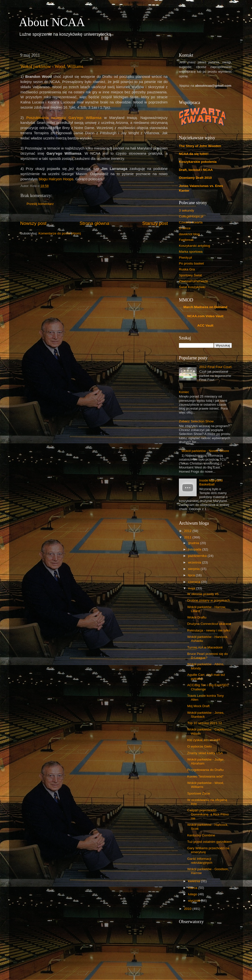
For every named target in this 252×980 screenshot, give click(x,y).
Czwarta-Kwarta (191, 222)
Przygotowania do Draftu (205, 770)
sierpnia (194, 569)
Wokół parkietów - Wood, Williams (52, 66)
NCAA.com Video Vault (205, 316)
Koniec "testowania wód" (205, 776)
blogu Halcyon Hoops (56, 179)
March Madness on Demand (205, 307)
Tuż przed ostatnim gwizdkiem (210, 842)
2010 (188, 909)
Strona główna (94, 223)
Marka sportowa (191, 252)
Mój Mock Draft (198, 706)
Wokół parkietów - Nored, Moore (205, 451)
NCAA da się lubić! (194, 154)
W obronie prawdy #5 (203, 594)
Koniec (184, 392)
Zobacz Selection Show (196, 421)
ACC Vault (205, 325)
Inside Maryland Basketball (211, 482)
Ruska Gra (187, 269)
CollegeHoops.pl (191, 216)
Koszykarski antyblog (195, 246)
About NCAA (52, 22)
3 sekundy (187, 210)
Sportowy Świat (190, 275)
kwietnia (195, 881)
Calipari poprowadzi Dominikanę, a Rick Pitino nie (208, 814)
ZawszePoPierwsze (193, 281)
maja (192, 588)
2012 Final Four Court (215, 367)
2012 (188, 531)
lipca (192, 575)
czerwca (195, 582)
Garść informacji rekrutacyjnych (200, 861)
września (195, 562)
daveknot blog (189, 234)
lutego (193, 894)
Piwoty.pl (185, 257)
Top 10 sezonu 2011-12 (205, 723)
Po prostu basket (191, 263)
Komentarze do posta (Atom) (60, 233)
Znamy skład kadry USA (205, 753)
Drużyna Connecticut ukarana (209, 624)
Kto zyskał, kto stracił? (204, 740)
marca (193, 888)
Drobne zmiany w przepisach (209, 600)
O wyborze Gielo (200, 746)
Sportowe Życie (199, 793)
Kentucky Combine (201, 835)
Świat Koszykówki (192, 287)
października (198, 556)
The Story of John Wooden (200, 146)
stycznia (195, 901)
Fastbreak (186, 240)
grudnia (194, 543)
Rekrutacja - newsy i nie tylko (209, 630)
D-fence (185, 228)
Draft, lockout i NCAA (196, 170)
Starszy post (155, 223)
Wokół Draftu (197, 617)
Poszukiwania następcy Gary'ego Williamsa (64, 118)
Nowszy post (33, 223)
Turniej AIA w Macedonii (205, 647)
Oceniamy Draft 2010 (195, 178)
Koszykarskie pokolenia (198, 162)
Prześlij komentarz (40, 204)
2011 (188, 537)
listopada (195, 549)
